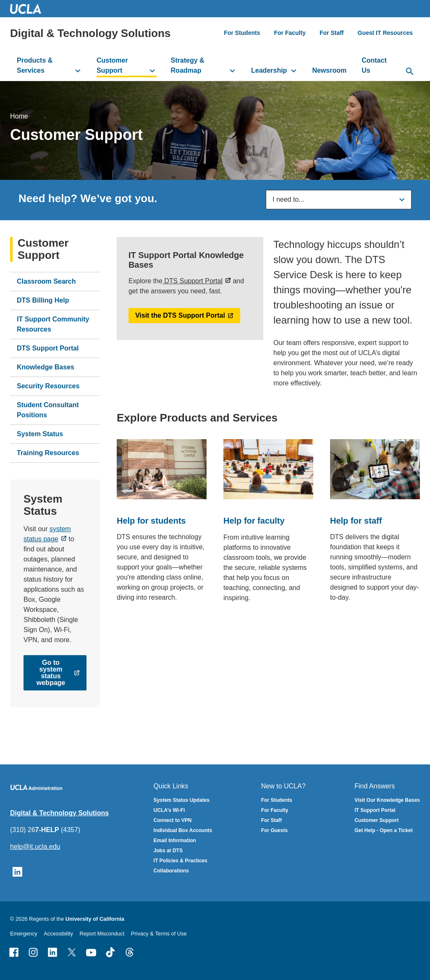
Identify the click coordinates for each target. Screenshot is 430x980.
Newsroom (329, 70)
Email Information (175, 840)
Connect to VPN (173, 820)
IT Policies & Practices (181, 861)
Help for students (151, 520)
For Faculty (290, 33)
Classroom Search (46, 281)
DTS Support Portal (48, 348)
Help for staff (356, 520)
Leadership (269, 70)
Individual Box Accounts (183, 830)
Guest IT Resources (385, 33)
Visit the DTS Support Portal (180, 315)
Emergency (24, 934)
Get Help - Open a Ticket (383, 830)
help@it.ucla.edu (35, 847)
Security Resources (48, 386)
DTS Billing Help (43, 300)
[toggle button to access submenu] (78, 71)
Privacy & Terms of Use (159, 934)
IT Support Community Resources (53, 324)
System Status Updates (182, 800)
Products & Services (35, 65)
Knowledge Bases (46, 367)
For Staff (332, 33)
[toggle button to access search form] (410, 72)
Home (19, 116)
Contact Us (374, 65)
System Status (40, 433)
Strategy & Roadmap (188, 65)
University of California (95, 919)
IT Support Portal (375, 810)
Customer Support (112, 65)
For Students (242, 33)
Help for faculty (254, 521)
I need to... (288, 199)
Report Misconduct (102, 934)
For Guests (274, 830)
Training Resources (48, 452)
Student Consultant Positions (48, 410)
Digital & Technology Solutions (90, 33)
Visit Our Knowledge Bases (387, 800)
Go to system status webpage (51, 673)
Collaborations (171, 871)
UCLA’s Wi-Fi (169, 810)
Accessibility (58, 934)
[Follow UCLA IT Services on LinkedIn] (17, 871)
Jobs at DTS (168, 851)
